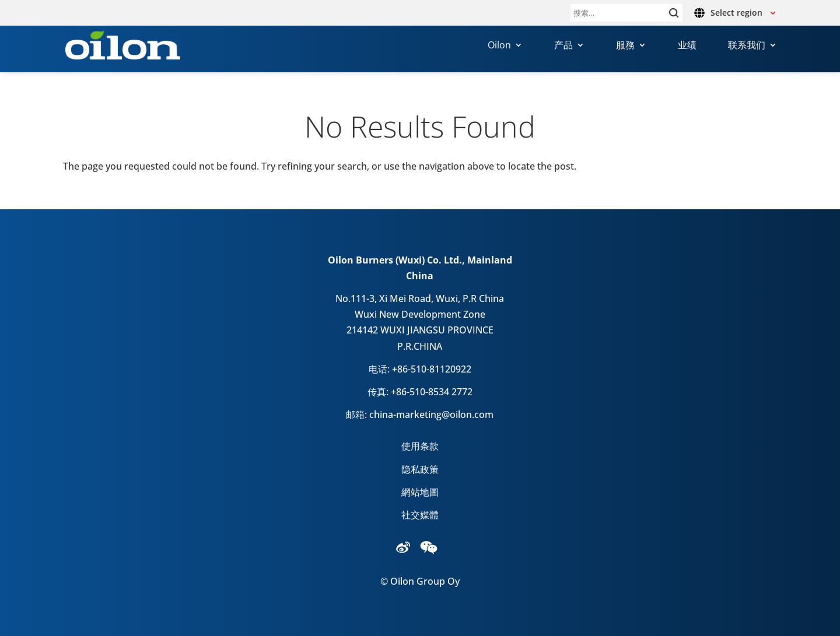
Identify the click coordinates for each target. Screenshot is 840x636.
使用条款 (420, 446)
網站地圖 (420, 492)
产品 (563, 46)
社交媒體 (420, 515)
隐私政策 (420, 469)
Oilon (499, 46)
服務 (625, 46)
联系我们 (747, 46)
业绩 (687, 46)
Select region (736, 13)
